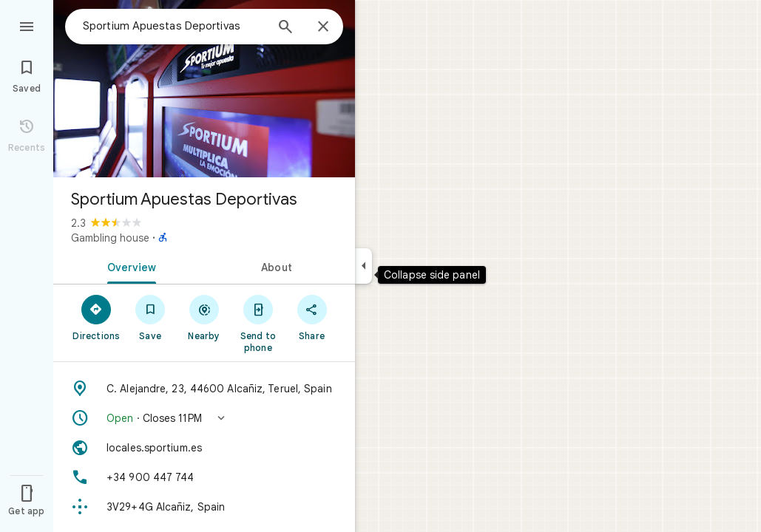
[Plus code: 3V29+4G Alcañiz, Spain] (204, 507)
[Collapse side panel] (363, 266)
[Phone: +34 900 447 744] (204, 477)
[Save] (150, 317)
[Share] (312, 317)
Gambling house (110, 238)
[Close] (323, 27)
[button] (204, 418)
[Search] (285, 28)
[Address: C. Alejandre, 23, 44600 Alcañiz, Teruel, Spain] (204, 389)
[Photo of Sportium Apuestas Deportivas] (204, 89)
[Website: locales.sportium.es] (204, 448)
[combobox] (174, 26)
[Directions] (97, 317)
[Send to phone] (258, 323)
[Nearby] (204, 317)
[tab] (129, 266)
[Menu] (27, 25)
